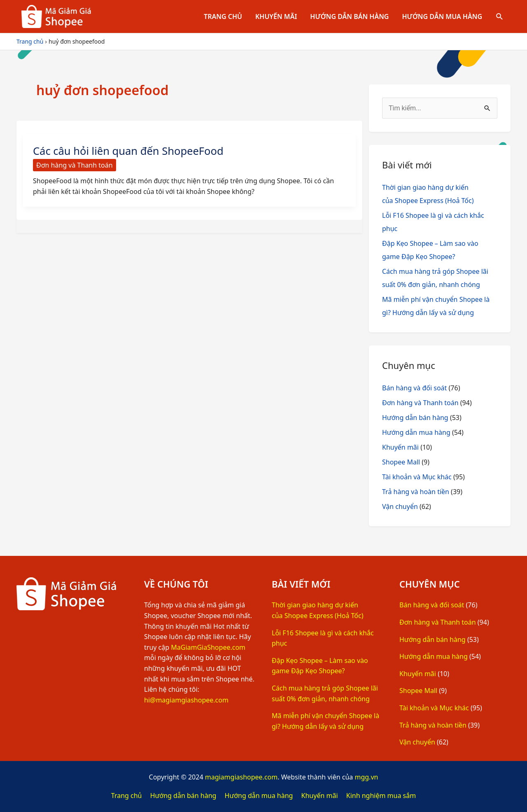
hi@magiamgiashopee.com (186, 700)
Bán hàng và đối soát (414, 388)
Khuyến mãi (276, 16)
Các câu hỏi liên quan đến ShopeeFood (130, 151)
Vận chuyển (400, 506)
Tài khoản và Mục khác (417, 477)
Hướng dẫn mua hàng (442, 16)
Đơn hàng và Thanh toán (75, 165)
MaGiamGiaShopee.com (208, 647)
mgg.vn (366, 777)
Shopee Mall (401, 462)
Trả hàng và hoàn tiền (416, 492)
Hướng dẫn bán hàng (349, 16)
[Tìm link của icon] (500, 17)
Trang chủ (223, 16)
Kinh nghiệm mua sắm (381, 796)
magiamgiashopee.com (241, 777)
